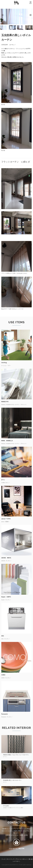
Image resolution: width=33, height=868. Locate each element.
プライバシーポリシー (21, 859)
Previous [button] (2, 15)
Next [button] (30, 15)
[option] (16, 15)
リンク (4, 859)
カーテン (12, 45)
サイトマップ (10, 859)
